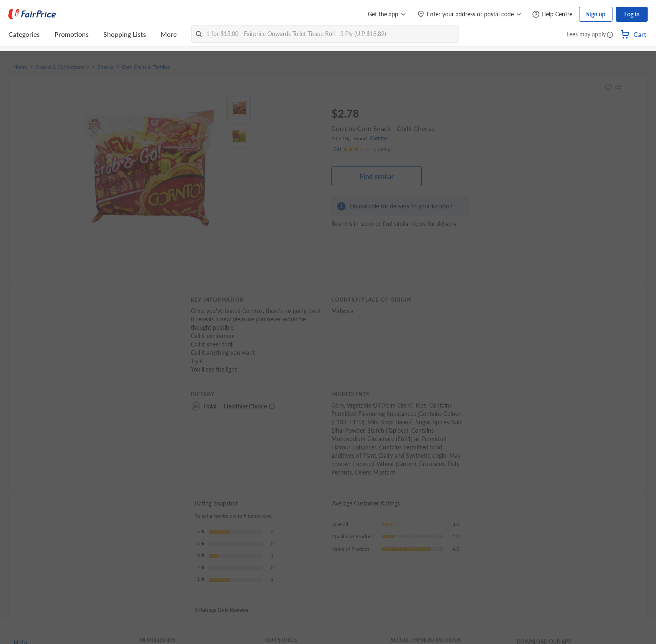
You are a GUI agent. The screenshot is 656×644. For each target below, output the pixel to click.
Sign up (596, 14)
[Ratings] (363, 149)
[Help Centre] (552, 14)
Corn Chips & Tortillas (146, 67)
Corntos (379, 138)
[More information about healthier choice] (272, 406)
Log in (632, 14)
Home (20, 67)
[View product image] (239, 108)
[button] (610, 35)
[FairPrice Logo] (32, 14)
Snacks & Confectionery (62, 67)
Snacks (105, 67)
